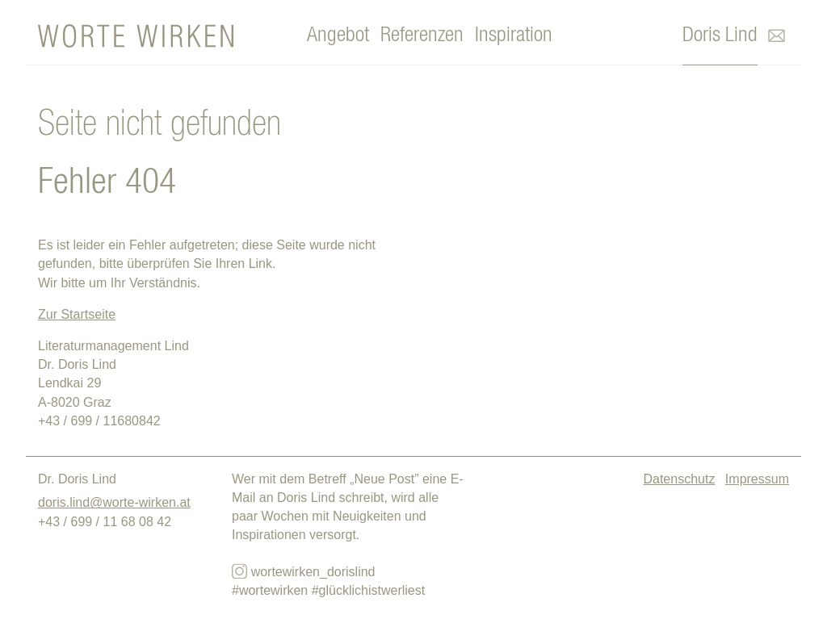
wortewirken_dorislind (303, 572)
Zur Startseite (77, 314)
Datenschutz (679, 479)
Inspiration (514, 35)
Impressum (757, 479)
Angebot (338, 35)
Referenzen (422, 35)
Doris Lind (720, 35)
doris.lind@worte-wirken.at (114, 502)
